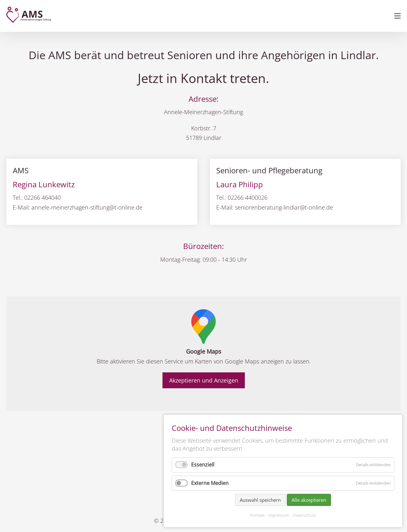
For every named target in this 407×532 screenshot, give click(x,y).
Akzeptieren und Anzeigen (204, 380)
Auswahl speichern (260, 500)
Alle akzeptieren (309, 500)
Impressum (279, 515)
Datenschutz (304, 515)
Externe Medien (210, 483)
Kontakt (257, 515)
